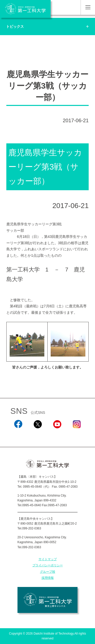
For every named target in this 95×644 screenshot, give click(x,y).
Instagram (77, 435)
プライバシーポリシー (48, 565)
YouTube (57, 435)
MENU (88, 7)
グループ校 (48, 572)
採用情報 (48, 578)
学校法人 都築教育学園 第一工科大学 (25, 9)
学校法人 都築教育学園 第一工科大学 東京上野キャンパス (48, 600)
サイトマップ (48, 559)
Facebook (18, 435)
